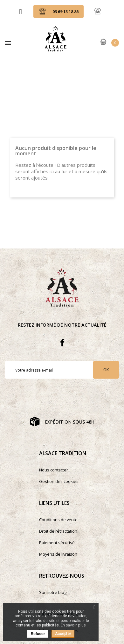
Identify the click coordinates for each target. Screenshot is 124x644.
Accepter (63, 634)
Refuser (38, 634)
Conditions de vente (58, 520)
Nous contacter (54, 470)
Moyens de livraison (58, 554)
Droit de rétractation (58, 531)
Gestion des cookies (59, 481)
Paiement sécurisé (57, 543)
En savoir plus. (74, 625)
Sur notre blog (53, 592)
